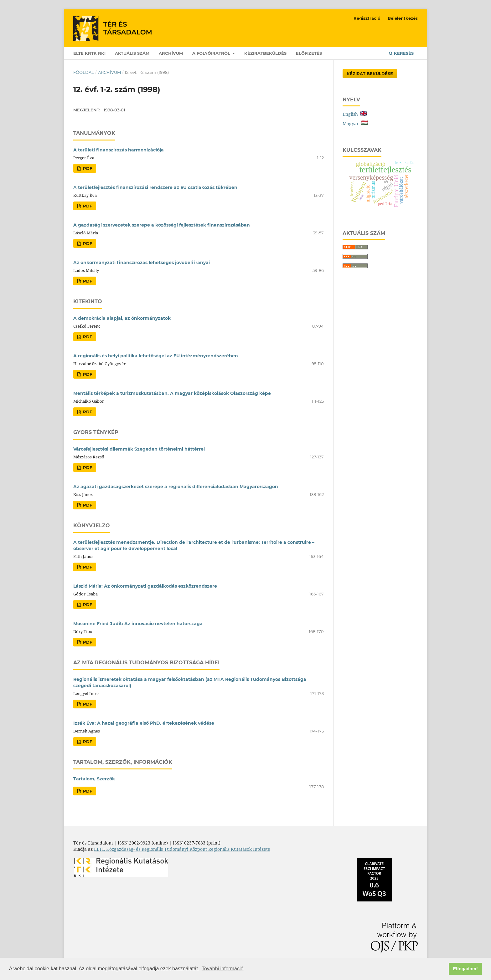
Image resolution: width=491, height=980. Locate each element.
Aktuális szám (132, 53)
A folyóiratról (212, 53)
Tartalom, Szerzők (94, 779)
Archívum (171, 53)
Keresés (401, 53)
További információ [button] (222, 969)
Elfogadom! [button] (465, 969)
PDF (87, 168)
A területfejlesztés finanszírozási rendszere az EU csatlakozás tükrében (155, 187)
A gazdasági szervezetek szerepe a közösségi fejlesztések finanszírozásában (162, 225)
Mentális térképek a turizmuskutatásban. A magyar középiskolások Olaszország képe (172, 393)
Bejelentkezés (403, 18)
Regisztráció (367, 18)
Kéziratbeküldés (265, 53)
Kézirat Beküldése (370, 74)
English (355, 114)
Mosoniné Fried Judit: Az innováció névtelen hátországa (138, 624)
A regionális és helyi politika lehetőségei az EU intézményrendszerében (156, 356)
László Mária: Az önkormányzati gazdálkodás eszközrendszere (145, 586)
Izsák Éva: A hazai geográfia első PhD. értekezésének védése (144, 723)
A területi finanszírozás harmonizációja (119, 150)
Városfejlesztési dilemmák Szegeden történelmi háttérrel (139, 449)
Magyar (355, 123)
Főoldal (84, 72)
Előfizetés (309, 53)
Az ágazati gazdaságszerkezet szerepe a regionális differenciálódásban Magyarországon (176, 487)
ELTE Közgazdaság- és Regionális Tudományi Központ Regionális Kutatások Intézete (182, 849)
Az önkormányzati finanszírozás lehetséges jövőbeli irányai (142, 263)
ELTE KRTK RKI (89, 53)
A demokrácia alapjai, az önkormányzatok (122, 318)
